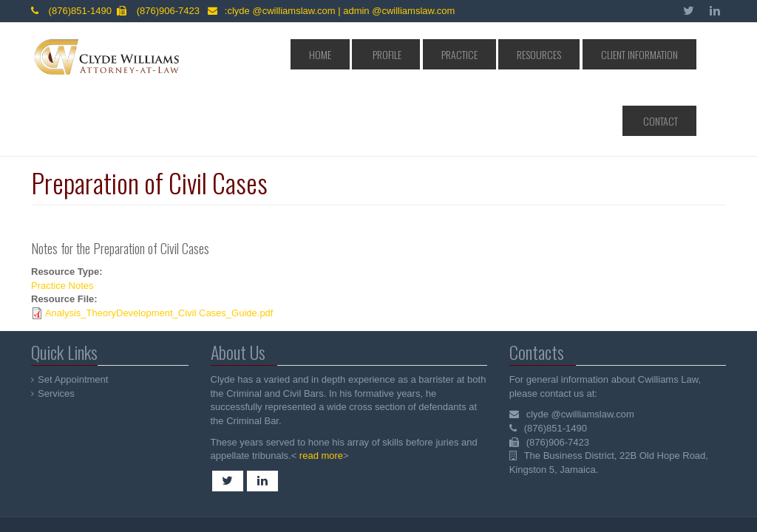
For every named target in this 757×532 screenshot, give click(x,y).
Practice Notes (62, 219)
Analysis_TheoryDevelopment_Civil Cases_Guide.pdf (159, 246)
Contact (667, 54)
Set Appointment (74, 313)
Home (343, 54)
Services (57, 327)
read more (320, 389)
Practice (445, 54)
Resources (507, 54)
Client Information (588, 54)
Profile (391, 54)
